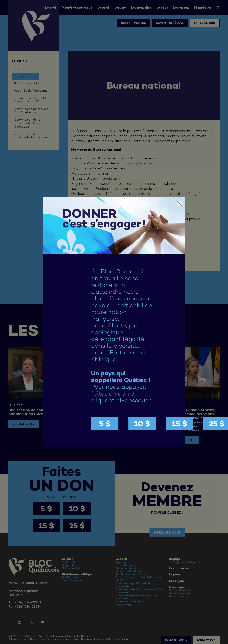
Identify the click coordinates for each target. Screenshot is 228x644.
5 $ (105, 424)
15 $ (179, 424)
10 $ (142, 424)
